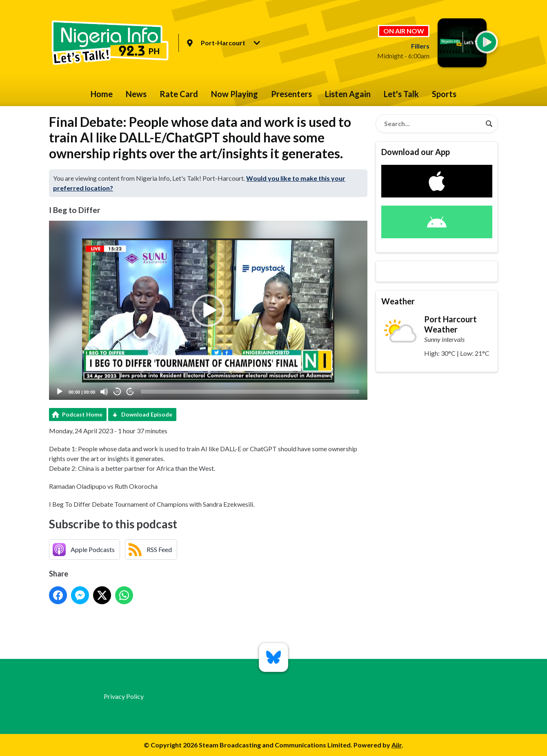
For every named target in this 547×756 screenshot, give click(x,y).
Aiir (397, 745)
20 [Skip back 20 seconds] (117, 391)
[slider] (250, 392)
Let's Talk (401, 94)
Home (102, 94)
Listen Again (348, 94)
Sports (444, 94)
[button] (208, 310)
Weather (398, 301)
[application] (208, 310)
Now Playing (235, 94)
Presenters (291, 94)
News (136, 94)
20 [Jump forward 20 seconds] (130, 391)
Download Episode (147, 414)
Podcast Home (82, 414)
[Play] (60, 392)
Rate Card (179, 94)
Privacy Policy (124, 696)
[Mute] (104, 392)
